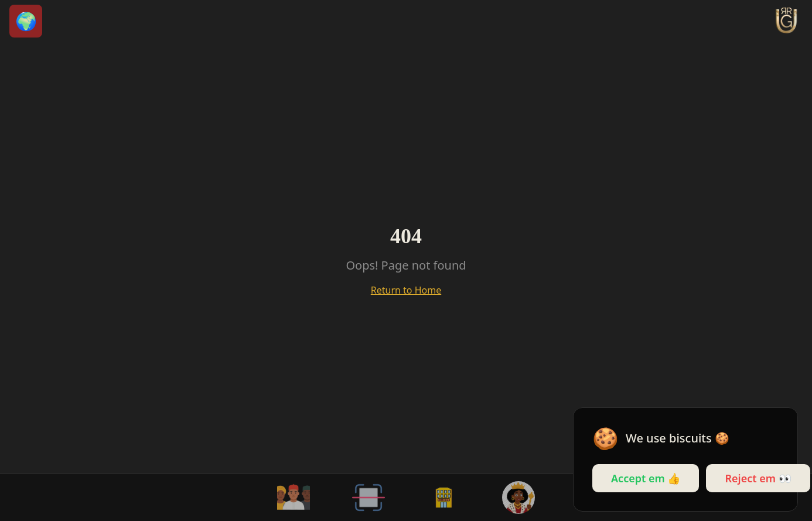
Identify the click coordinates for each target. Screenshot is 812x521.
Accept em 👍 (646, 478)
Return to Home (406, 290)
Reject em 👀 (758, 478)
